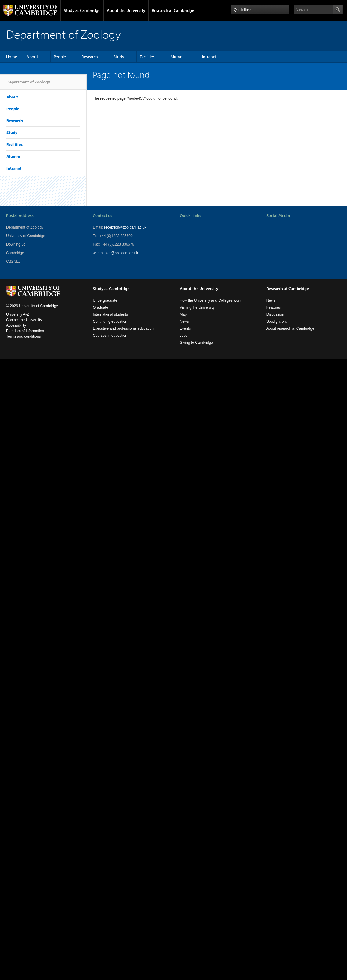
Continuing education (110, 321)
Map (183, 314)
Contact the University (24, 320)
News (184, 321)
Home (12, 57)
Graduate (100, 307)
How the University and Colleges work (211, 300)
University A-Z (18, 314)
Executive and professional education (123, 328)
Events (185, 328)
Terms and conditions (23, 336)
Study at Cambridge (82, 10)
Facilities (147, 57)
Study (119, 57)
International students (110, 314)
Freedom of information (25, 331)
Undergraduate (105, 300)
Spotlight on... (278, 321)
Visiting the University (197, 307)
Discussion (275, 314)
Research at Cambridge (173, 10)
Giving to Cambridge (196, 343)
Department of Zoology (28, 84)
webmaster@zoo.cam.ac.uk (115, 253)
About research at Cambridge (290, 328)
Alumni (177, 57)
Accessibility (16, 325)
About (32, 57)
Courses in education (110, 336)
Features (274, 307)
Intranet (209, 57)
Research (90, 57)
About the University (126, 10)
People (60, 57)
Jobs (184, 336)
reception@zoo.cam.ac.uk (125, 227)
